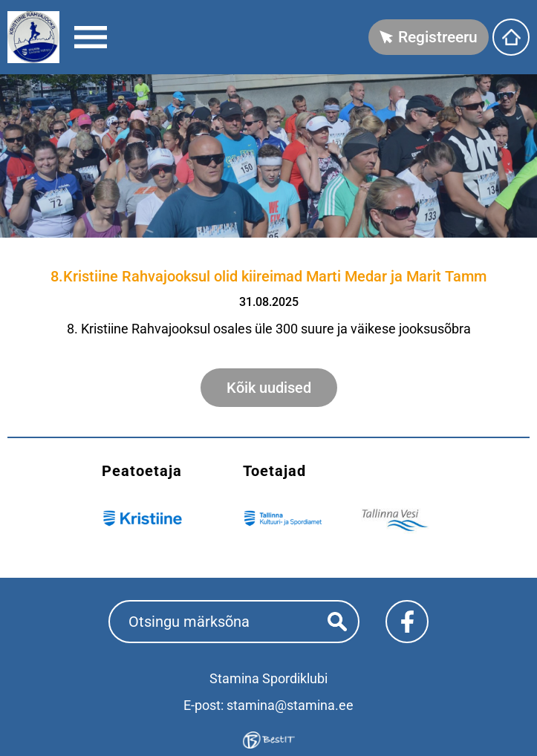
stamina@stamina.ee (290, 705)
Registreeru (438, 37)
